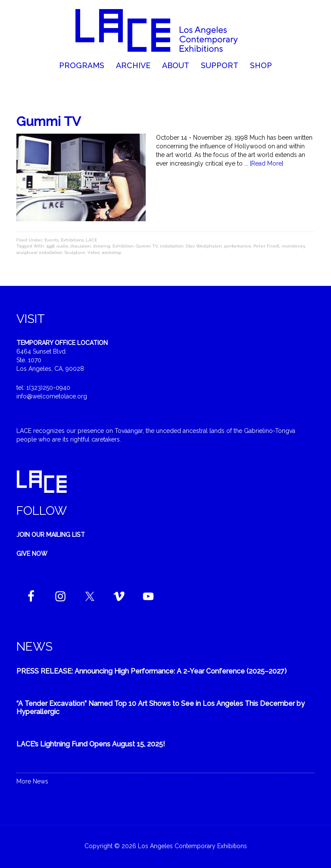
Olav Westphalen (204, 246)
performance (238, 246)
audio (62, 246)
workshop (111, 252)
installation (172, 246)
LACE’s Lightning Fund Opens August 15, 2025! (91, 744)
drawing (102, 246)
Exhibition (123, 246)
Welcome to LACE (165, 30)
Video (94, 252)
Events (52, 240)
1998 (50, 246)
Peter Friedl (266, 246)
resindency (293, 246)
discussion (81, 246)
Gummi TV (48, 121)
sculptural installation (39, 252)
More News (32, 781)
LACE (91, 240)
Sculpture (75, 252)
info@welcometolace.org (52, 396)
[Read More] (267, 163)
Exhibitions (72, 240)
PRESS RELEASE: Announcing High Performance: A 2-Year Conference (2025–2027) (151, 671)
